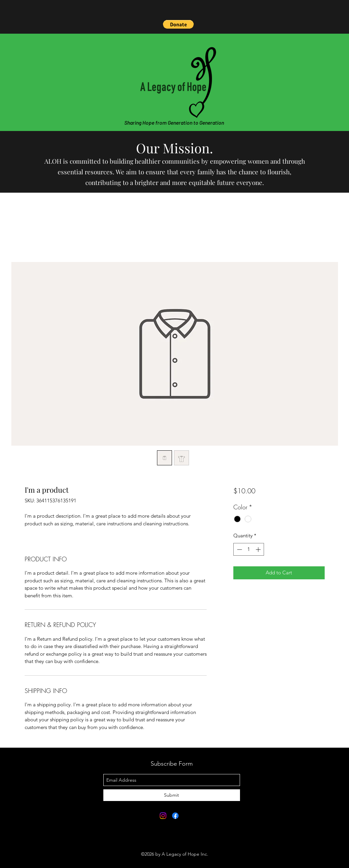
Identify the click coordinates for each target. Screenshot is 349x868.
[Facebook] (175, 816)
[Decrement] (239, 549)
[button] (178, 24)
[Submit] (172, 795)
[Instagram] (163, 816)
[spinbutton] (249, 549)
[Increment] (259, 549)
